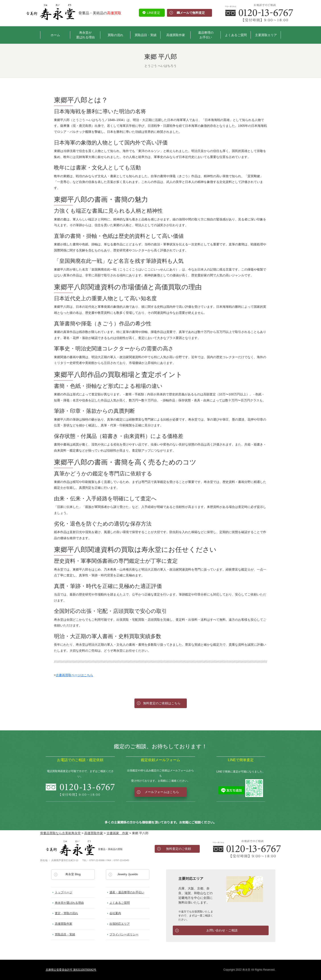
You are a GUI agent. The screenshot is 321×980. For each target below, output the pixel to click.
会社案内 (115, 913)
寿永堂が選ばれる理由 (85, 35)
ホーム (55, 35)
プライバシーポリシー (124, 934)
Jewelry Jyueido (128, 874)
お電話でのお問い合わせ (247, 849)
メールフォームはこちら (162, 792)
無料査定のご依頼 (179, 849)
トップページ (64, 892)
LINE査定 (153, 13)
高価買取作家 (176, 35)
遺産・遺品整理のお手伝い (127, 892)
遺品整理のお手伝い (206, 35)
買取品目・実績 (146, 35)
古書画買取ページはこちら (74, 675)
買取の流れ (115, 35)
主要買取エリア (266, 35)
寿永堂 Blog (73, 874)
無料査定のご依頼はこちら (162, 703)
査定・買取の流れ (66, 913)
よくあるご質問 (236, 35)
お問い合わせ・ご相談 (222, 930)
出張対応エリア (120, 924)
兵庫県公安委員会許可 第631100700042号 (71, 970)
